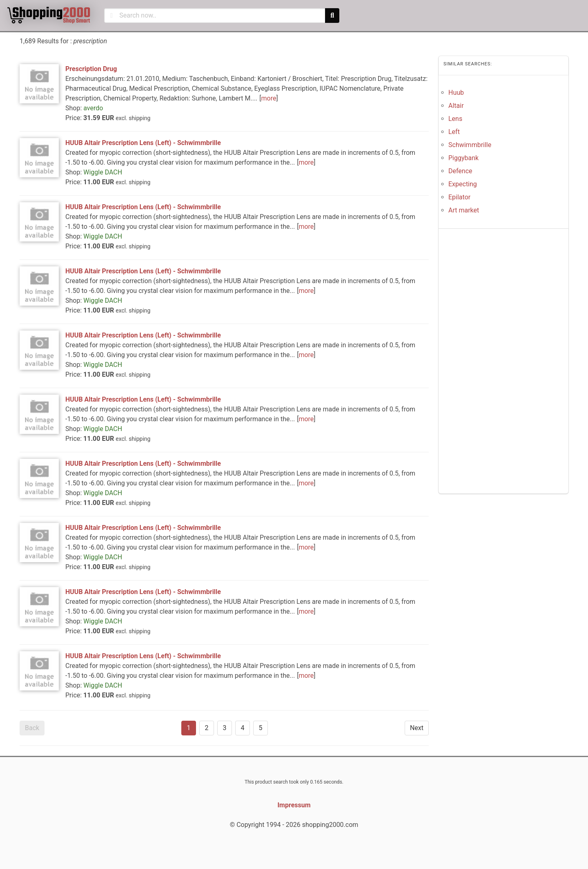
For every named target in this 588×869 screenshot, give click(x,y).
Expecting (463, 184)
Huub (456, 93)
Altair (456, 106)
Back (32, 728)
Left (454, 132)
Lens (455, 119)
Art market (464, 210)
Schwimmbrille (470, 145)
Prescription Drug (91, 69)
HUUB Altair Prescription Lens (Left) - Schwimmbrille (143, 143)
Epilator (459, 197)
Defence (460, 171)
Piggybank (463, 158)
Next (417, 728)
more (269, 98)
